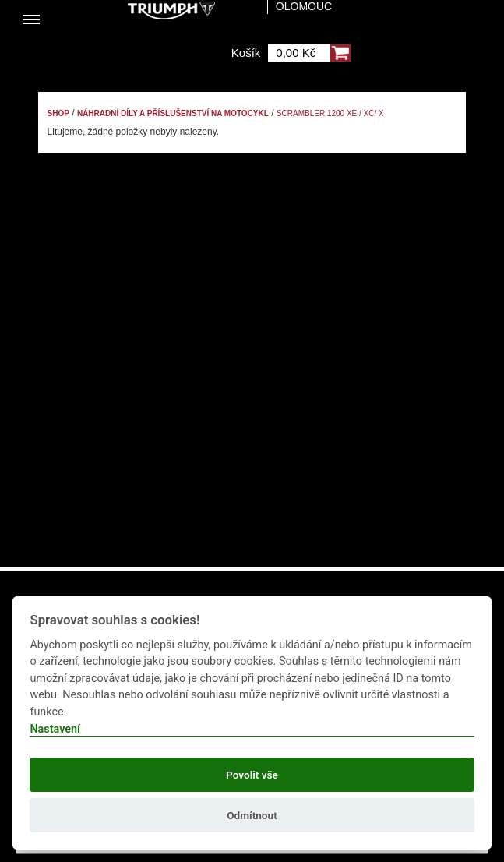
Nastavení (55, 729)
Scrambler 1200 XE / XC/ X (330, 113)
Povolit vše (252, 775)
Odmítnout (252, 815)
